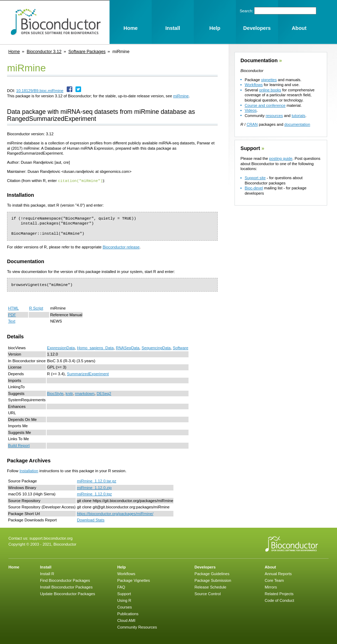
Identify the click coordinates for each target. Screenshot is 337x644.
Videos (251, 110)
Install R (47, 573)
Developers (205, 567)
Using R (124, 600)
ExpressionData (61, 347)
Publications (128, 613)
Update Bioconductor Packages (68, 593)
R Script (36, 308)
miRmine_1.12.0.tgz (94, 494)
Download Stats (91, 520)
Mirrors (271, 587)
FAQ (121, 587)
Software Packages (87, 52)
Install (46, 567)
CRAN (252, 124)
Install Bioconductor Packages (66, 587)
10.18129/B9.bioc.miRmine (40, 91)
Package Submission (213, 580)
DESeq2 (104, 393)
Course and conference (265, 105)
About (270, 567)
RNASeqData (128, 347)
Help (121, 567)
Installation (29, 470)
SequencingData (156, 347)
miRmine (181, 96)
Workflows (254, 85)
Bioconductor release (121, 247)
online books (270, 90)
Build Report (19, 445)
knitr (69, 393)
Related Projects (279, 593)
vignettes (269, 80)
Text (12, 321)
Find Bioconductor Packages (65, 580)
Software (180, 347)
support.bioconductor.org (51, 538)
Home (14, 52)
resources (274, 116)
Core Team (274, 580)
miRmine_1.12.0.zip (94, 487)
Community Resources (137, 627)
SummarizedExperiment (88, 373)
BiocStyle (55, 393)
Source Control (208, 593)
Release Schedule (210, 587)
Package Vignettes (134, 580)
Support (250, 148)
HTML (13, 308)
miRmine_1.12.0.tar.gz (97, 481)
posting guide (281, 158)
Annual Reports (278, 573)
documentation (297, 124)
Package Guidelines (212, 573)
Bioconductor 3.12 (44, 52)
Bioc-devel (254, 188)
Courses (125, 607)
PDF (12, 314)
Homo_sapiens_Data (95, 347)
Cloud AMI (126, 620)
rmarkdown (85, 393)
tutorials (299, 116)
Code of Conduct (279, 600)
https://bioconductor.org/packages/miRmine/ (115, 513)
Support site (255, 178)
